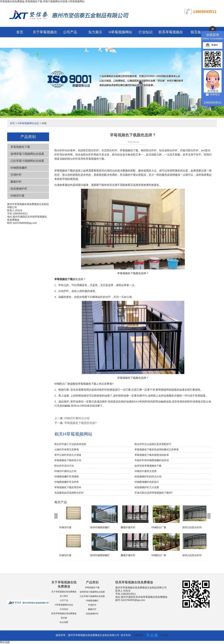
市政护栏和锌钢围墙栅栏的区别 (152, 460)
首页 (20, 32)
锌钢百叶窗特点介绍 (77, 418)
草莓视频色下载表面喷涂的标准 (152, 455)
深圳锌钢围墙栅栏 (100, 527)
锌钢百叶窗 (17, 196)
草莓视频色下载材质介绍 (68, 460)
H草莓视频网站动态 (28, 123)
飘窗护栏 (16, 182)
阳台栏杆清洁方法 (64, 466)
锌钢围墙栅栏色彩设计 (147, 482)
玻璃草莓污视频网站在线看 (27, 154)
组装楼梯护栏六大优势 (147, 487)
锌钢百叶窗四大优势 (146, 471)
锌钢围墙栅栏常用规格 (67, 477)
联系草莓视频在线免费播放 (64, 613)
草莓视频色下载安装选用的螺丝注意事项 (157, 449)
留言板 (196, 32)
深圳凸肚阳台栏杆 (192, 527)
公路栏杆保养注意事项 (67, 449)
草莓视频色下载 (20, 147)
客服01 (212, 45)
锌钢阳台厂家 (159, 527)
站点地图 (64, 622)
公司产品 (70, 32)
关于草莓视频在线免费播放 (64, 592)
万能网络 (138, 635)
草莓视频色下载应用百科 (68, 487)
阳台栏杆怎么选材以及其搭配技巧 (153, 444)
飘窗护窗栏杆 (128, 527)
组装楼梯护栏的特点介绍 (148, 477)
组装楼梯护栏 (19, 189)
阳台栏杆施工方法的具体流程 (70, 444)
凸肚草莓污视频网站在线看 (27, 161)
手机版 (165, 635)
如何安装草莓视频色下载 (148, 466)
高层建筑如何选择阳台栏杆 (69, 493)
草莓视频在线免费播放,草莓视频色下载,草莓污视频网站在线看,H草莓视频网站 (42, 1)
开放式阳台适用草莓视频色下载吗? (154, 493)
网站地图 (5, 642)
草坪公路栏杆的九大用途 (68, 455)
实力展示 (95, 32)
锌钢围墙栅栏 (19, 168)
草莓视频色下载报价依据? (80, 423)
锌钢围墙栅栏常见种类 (67, 482)
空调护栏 (16, 175)
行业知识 (146, 32)
